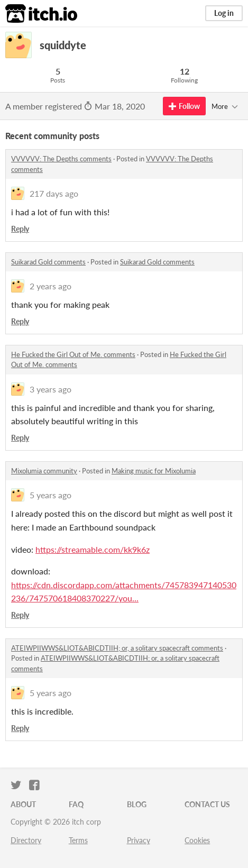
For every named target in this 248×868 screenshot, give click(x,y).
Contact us (207, 804)
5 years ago (50, 495)
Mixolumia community (44, 471)
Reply (20, 229)
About (23, 804)
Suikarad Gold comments (48, 262)
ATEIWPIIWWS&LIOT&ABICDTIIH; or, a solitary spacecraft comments (117, 648)
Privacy (139, 840)
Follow (184, 106)
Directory (26, 840)
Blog (137, 804)
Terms (78, 840)
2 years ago (50, 286)
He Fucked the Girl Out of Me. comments (73, 354)
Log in (224, 13)
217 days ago (54, 193)
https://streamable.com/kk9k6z (93, 549)
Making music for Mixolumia (154, 471)
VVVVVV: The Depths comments (61, 159)
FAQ (76, 804)
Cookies (197, 840)
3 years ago (50, 389)
